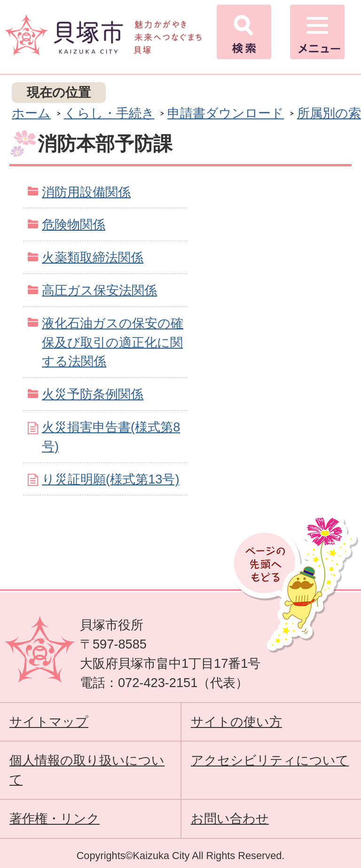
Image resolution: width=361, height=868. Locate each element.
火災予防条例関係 (93, 394)
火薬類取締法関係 (93, 257)
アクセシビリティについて (270, 760)
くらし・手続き (109, 113)
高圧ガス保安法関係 (99, 290)
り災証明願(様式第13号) (110, 479)
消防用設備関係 (86, 192)
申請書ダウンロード (226, 113)
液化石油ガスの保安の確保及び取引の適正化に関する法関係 (113, 342)
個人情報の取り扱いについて (87, 770)
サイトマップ (49, 722)
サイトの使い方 (236, 722)
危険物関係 (74, 224)
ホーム (31, 113)
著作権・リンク (55, 818)
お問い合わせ (230, 818)
